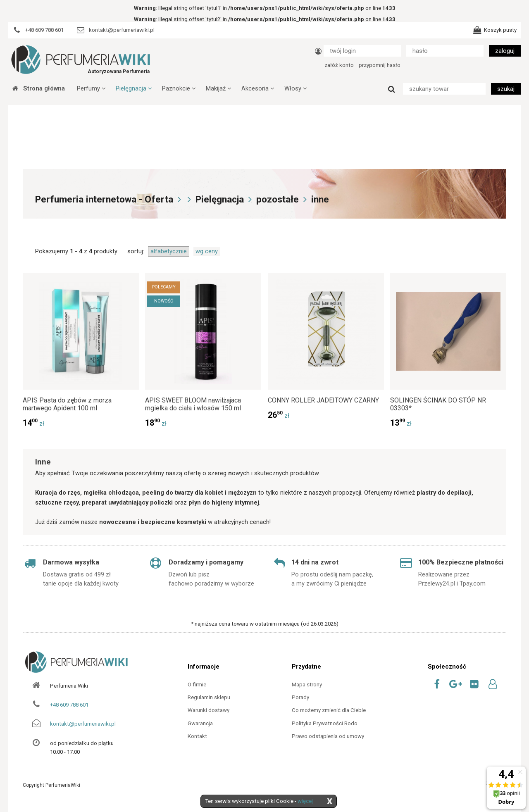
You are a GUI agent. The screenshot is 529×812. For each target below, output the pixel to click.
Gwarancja (200, 723)
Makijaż (218, 88)
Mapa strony (307, 685)
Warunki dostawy (209, 710)
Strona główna (39, 88)
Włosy (295, 88)
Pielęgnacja (134, 88)
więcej (305, 801)
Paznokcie (179, 88)
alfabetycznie (169, 251)
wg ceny (207, 251)
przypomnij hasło (380, 65)
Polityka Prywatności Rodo (325, 723)
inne (320, 199)
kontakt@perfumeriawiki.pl (83, 724)
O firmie (197, 685)
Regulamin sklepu (209, 697)
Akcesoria (258, 88)
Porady (300, 697)
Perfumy (91, 88)
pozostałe (278, 199)
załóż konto (339, 65)
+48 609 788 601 (69, 705)
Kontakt (197, 736)
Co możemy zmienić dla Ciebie (329, 710)
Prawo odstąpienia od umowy (328, 736)
